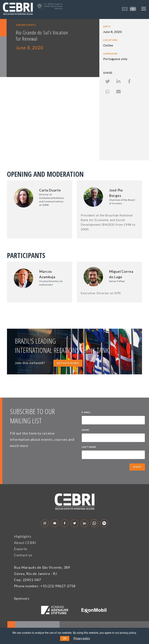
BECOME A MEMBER (68, 363)
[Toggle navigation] (144, 9)
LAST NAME (89, 447)
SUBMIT (137, 467)
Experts (21, 549)
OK (65, 638)
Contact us (23, 555)
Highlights (23, 536)
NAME (86, 430)
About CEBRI (25, 543)
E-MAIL (87, 413)
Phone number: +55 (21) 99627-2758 (45, 586)
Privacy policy (82, 638)
